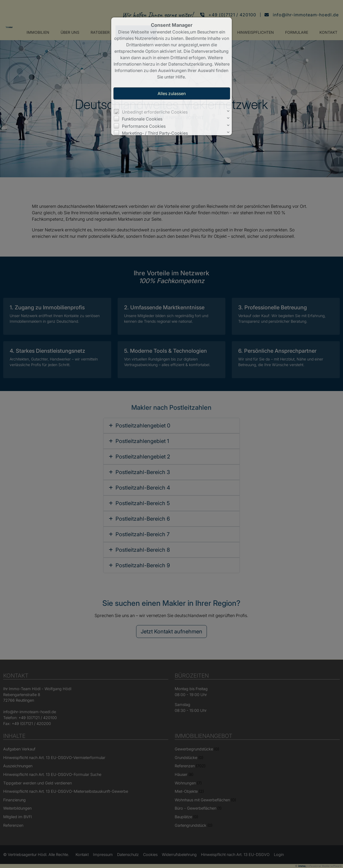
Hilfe (180, 77)
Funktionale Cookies (142, 119)
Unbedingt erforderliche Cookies (155, 112)
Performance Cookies (144, 126)
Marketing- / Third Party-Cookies (155, 133)
